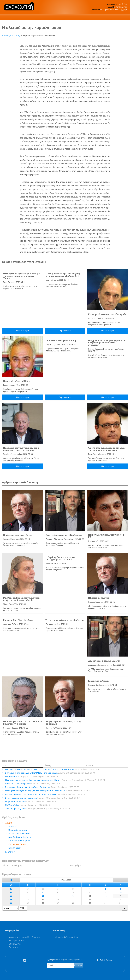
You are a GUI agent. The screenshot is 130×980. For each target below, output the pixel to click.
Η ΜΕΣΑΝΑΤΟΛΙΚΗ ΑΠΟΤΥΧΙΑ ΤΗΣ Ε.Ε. (106, 536)
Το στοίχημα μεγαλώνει (38, 809)
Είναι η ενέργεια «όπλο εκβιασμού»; (107, 314)
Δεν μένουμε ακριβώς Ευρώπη (104, 661)
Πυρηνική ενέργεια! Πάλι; (17, 381)
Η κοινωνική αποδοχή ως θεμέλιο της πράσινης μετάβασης (55, 780)
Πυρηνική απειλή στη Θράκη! (61, 340)
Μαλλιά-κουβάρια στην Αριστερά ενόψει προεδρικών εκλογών (21, 599)
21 (11, 899)
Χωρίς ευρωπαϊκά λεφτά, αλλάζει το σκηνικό (64, 723)
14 (73, 896)
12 (43, 896)
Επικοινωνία (15, 944)
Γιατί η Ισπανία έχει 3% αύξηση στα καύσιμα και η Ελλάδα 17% (63, 275)
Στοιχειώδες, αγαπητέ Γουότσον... (64, 535)
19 (11, 893)
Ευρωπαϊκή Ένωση (17, 844)
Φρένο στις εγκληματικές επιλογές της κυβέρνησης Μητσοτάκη (107, 449)
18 (11, 889)
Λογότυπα (14, 947)
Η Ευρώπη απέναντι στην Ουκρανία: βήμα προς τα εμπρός (22, 723)
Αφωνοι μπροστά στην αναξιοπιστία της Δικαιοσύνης (46, 794)
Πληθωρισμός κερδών (31, 801)
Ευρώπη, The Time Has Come (19, 620)
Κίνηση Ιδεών (15, 848)
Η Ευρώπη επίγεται (99, 598)
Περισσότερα (22, 331)
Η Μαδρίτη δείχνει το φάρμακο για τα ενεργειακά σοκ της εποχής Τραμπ (22, 276)
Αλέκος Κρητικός (11, 36)
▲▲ (126, 924)
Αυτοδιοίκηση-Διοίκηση (20, 837)
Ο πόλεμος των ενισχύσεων (18, 535)
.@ (67, 937)
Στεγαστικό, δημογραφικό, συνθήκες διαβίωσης (42, 787)
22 (11, 903)
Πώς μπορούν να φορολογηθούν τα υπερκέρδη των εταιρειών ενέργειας (107, 343)
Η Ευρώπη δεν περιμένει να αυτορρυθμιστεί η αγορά (60, 558)
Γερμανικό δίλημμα (98, 681)
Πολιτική (13, 826)
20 (11, 896)
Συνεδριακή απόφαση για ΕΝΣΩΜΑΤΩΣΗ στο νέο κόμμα (50, 773)
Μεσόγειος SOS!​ (32, 776)
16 (105, 896)
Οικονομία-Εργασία (18, 830)
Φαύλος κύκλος (28, 805)
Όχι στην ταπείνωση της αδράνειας (65, 620)
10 (120, 892)
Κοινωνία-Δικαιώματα (19, 841)
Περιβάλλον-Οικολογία (19, 834)
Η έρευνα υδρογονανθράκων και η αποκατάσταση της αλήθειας (21, 449)
